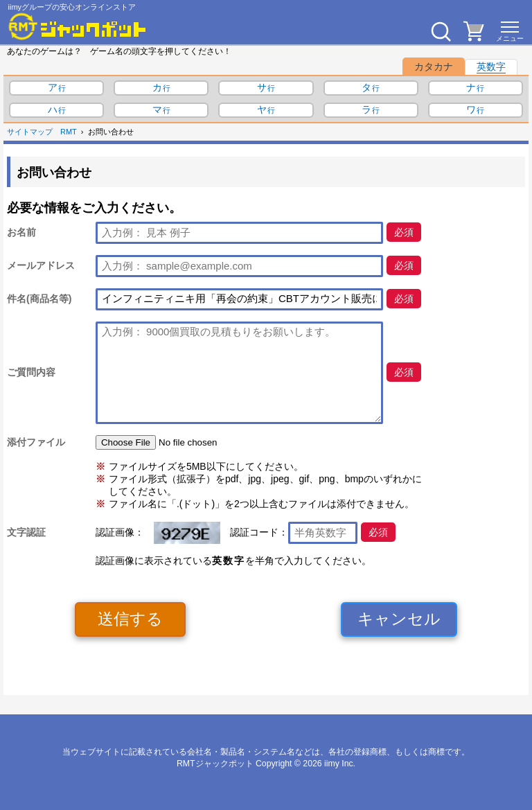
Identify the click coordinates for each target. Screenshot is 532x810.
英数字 (491, 67)
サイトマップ (30, 132)
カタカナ (434, 67)
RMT (69, 132)
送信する (130, 619)
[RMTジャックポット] (78, 26)
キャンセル (399, 619)
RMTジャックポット (215, 764)
